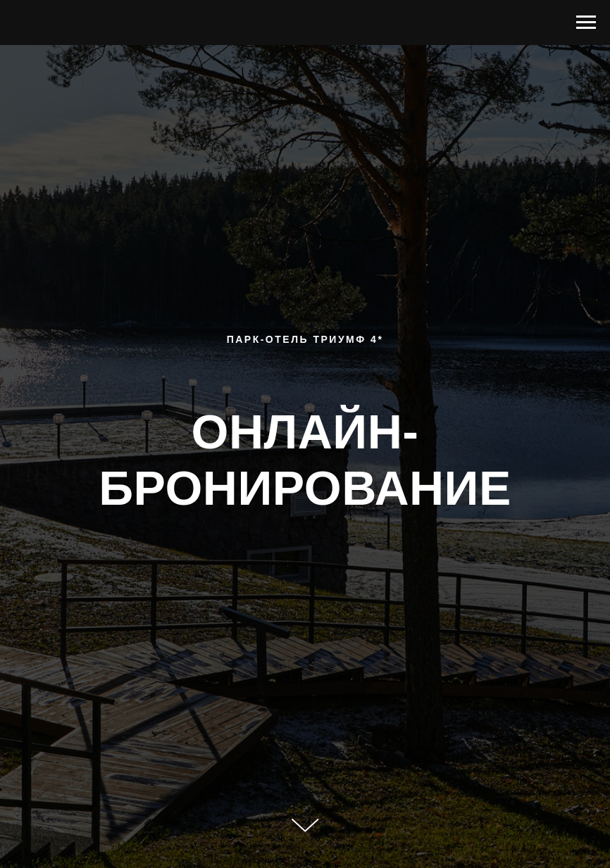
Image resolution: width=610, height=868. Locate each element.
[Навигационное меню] (586, 23)
